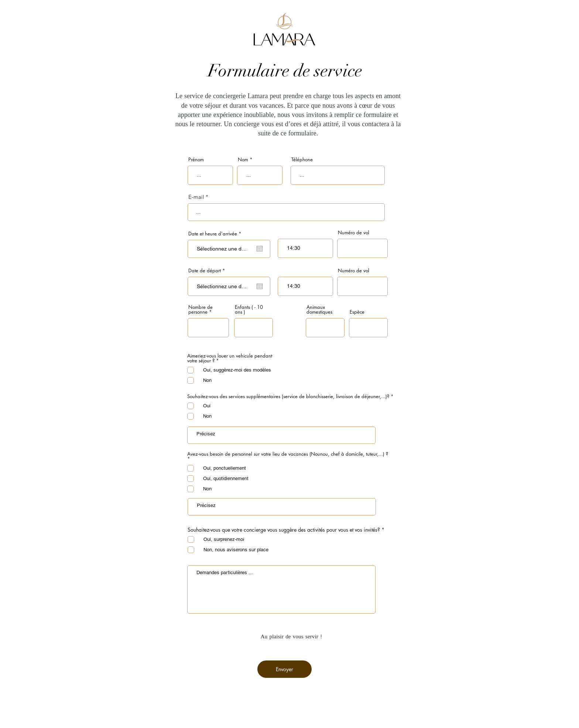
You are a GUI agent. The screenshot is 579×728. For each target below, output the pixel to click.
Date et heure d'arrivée (216, 234)
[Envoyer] (285, 669)
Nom (243, 160)
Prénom (196, 160)
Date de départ (208, 271)
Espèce (357, 312)
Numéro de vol (354, 233)
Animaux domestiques (319, 310)
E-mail (196, 197)
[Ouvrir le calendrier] (260, 249)
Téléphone (302, 160)
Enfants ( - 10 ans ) (249, 310)
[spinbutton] (305, 248)
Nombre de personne (201, 310)
